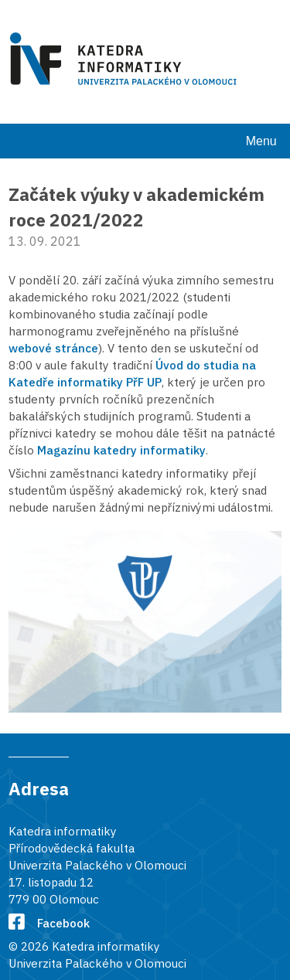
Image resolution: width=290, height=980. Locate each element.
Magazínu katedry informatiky (121, 450)
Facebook (49, 923)
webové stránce (53, 348)
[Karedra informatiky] (126, 61)
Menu (261, 141)
